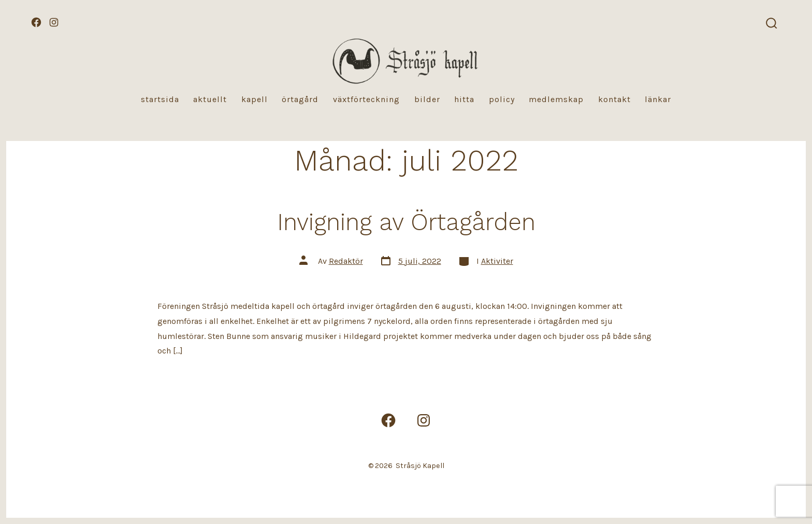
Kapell (255, 99)
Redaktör (346, 261)
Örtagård (300, 99)
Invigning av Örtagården (406, 222)
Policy (502, 99)
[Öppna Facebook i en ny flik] (36, 22)
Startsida (160, 99)
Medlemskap (556, 99)
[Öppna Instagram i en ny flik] (54, 22)
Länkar (658, 99)
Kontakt (614, 99)
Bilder (427, 99)
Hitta (464, 99)
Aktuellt (210, 99)
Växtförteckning (366, 99)
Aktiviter (497, 261)
